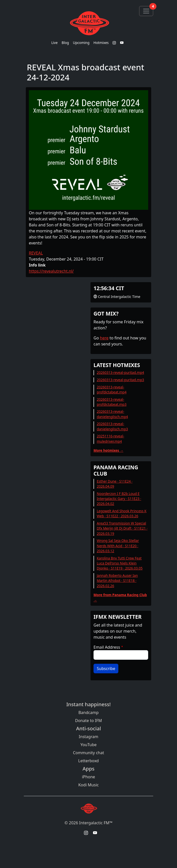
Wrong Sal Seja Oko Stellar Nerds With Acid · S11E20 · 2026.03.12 (118, 546)
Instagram (88, 737)
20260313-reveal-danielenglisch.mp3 (112, 426)
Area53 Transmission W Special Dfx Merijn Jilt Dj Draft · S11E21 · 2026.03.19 (122, 528)
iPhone (88, 777)
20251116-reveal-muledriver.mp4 (110, 439)
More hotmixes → (108, 450)
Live (55, 43)
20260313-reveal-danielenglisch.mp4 (112, 414)
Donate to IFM (88, 721)
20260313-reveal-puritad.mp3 (120, 380)
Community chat (88, 753)
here (104, 338)
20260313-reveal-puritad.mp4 (120, 372)
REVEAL (36, 253)
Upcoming (81, 43)
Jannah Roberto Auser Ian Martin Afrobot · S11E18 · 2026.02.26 (117, 581)
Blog (65, 43)
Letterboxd (88, 761)
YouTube (89, 745)
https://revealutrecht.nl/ (51, 271)
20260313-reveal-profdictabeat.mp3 (112, 402)
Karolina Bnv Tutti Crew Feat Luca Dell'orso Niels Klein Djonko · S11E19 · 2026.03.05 (120, 563)
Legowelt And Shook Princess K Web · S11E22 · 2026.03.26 (122, 513)
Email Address (107, 647)
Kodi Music (88, 785)
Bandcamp (89, 712)
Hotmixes (101, 43)
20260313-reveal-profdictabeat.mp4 (112, 390)
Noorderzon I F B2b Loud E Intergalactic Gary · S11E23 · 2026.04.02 (119, 499)
